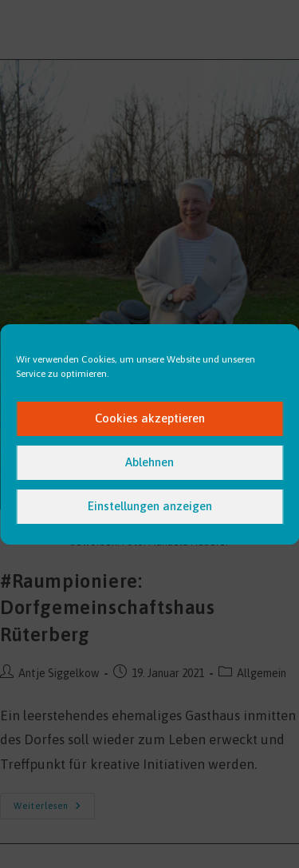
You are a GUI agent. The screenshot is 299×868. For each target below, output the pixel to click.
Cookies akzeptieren (150, 418)
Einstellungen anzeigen (150, 506)
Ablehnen (149, 462)
